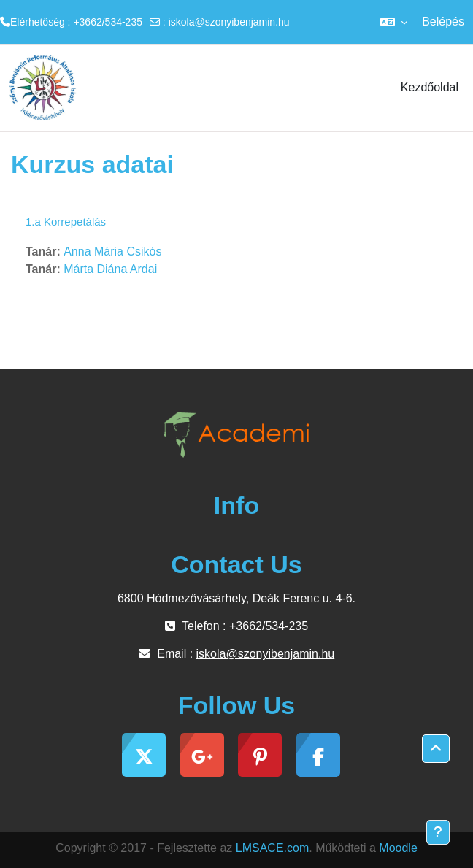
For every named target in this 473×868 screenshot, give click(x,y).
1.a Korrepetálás (66, 222)
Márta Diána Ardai (110, 269)
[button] (394, 22)
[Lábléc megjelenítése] (438, 832)
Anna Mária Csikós (112, 251)
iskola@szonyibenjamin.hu (229, 22)
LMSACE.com (272, 848)
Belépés (443, 22)
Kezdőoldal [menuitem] (430, 87)
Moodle (398, 848)
